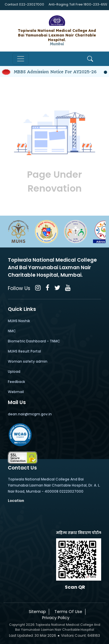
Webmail (16, 392)
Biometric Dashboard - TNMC (34, 341)
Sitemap (36, 612)
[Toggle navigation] (21, 59)
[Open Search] (90, 59)
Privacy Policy (55, 618)
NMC (12, 331)
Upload (14, 371)
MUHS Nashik (19, 321)
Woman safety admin (28, 361)
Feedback (16, 382)
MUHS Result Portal (24, 351)
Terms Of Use (67, 612)
